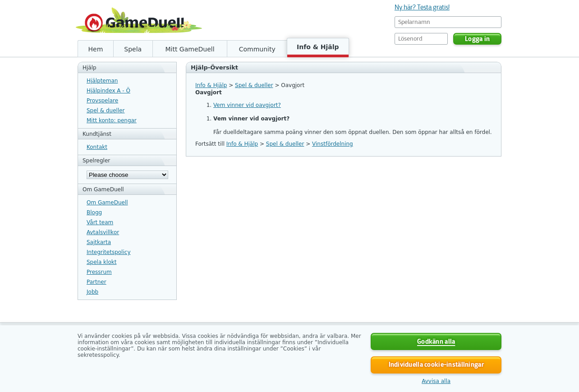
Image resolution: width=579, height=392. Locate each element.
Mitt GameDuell (190, 49)
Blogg (94, 212)
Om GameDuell (107, 203)
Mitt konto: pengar (112, 120)
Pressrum (99, 272)
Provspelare (102, 101)
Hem (96, 49)
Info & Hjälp (318, 47)
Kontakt (97, 147)
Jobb (92, 292)
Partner (96, 282)
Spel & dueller (106, 111)
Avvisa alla (436, 381)
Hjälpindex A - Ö (108, 91)
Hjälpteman (102, 81)
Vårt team (100, 222)
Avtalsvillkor (103, 232)
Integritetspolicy (109, 252)
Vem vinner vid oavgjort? (247, 105)
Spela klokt (101, 262)
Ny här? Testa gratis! (422, 7)
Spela (133, 49)
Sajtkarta (99, 242)
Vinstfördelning (333, 144)
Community (257, 49)
